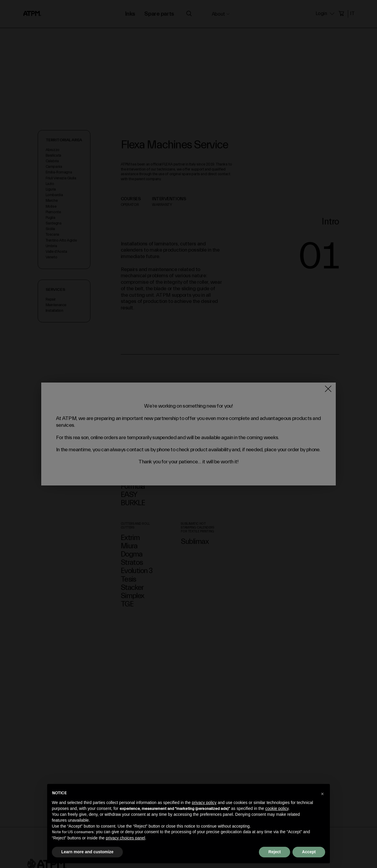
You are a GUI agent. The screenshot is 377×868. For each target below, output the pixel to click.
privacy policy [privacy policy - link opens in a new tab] (204, 803)
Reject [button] (275, 852)
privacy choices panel (125, 838)
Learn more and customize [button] (87, 852)
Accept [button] (309, 852)
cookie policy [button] (277, 808)
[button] (322, 793)
